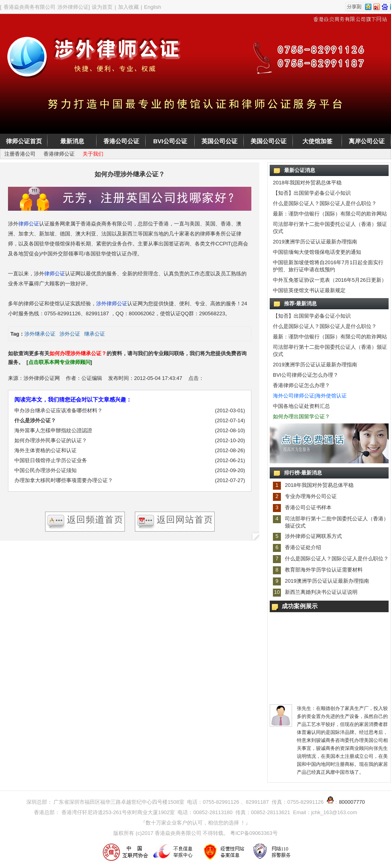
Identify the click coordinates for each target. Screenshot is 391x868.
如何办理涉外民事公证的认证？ (51, 440)
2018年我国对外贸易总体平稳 (307, 183)
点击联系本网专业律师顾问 (59, 362)
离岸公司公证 (367, 141)
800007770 (352, 802)
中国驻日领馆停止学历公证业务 (51, 460)
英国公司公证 (219, 141)
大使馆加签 (317, 141)
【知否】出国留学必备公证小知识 (312, 193)
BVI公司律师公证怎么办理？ (306, 375)
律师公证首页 (24, 141)
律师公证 (29, 224)
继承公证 (95, 334)
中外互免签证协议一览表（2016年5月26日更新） (330, 280)
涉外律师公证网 (42, 378)
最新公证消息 (300, 170)
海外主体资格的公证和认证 (45, 450)
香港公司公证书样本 (308, 507)
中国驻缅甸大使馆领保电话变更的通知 (317, 252)
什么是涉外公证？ (35, 420)
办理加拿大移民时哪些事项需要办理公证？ (64, 480)
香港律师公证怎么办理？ (301, 385)
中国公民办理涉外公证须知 (45, 470)
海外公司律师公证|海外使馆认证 (310, 396)
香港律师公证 (59, 154)
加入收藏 (128, 7)
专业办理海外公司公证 (311, 496)
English (153, 7)
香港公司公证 (121, 141)
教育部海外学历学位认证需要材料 (324, 570)
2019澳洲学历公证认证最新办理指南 (315, 242)
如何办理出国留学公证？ (301, 416)
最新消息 (72, 141)
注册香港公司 (20, 154)
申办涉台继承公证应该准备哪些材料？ (58, 410)
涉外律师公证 (112, 304)
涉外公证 (70, 334)
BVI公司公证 (170, 141)
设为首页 (102, 7)
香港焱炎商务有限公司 (30, 7)
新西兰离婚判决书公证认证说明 (321, 592)
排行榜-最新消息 (303, 473)
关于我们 (93, 154)
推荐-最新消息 (300, 304)
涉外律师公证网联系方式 (313, 536)
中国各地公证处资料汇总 (301, 406)
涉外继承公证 (40, 334)
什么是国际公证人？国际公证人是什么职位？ (325, 203)
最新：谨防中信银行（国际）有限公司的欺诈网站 (330, 214)
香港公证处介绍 (303, 547)
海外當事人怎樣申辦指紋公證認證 (53, 430)
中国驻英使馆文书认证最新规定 (309, 290)
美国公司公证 (269, 141)
